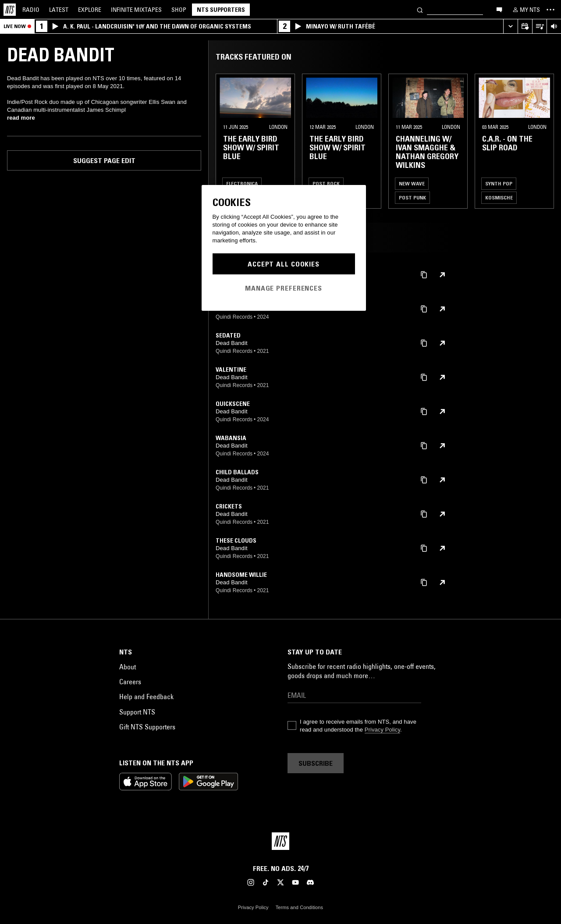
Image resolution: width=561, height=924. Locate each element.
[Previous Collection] (544, 141)
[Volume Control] (554, 27)
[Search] (420, 9)
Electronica (242, 183)
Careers (130, 682)
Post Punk (412, 197)
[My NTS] (525, 10)
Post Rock (326, 183)
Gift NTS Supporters (147, 727)
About (128, 667)
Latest (59, 10)
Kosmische (499, 197)
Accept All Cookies (284, 264)
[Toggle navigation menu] (550, 10)
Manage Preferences (284, 288)
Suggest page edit (104, 160)
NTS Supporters (221, 10)
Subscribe (316, 763)
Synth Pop (499, 183)
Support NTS (137, 712)
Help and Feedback (146, 697)
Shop (179, 10)
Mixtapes (136, 10)
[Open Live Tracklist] (539, 27)
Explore (90, 10)
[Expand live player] (510, 27)
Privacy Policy (382, 730)
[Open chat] (499, 9)
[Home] (10, 10)
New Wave (412, 183)
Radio (31, 10)
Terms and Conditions (299, 907)
